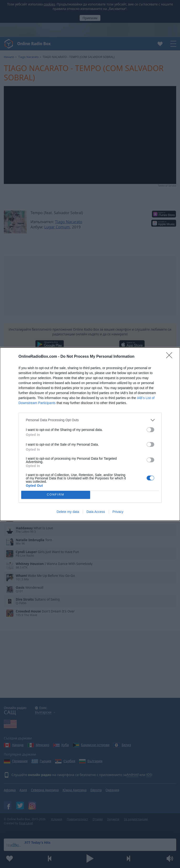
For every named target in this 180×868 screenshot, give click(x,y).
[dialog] (90, 434)
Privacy (118, 512)
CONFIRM (56, 495)
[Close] (171, 357)
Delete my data (68, 512)
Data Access (96, 512)
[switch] (150, 430)
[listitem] (90, 420)
